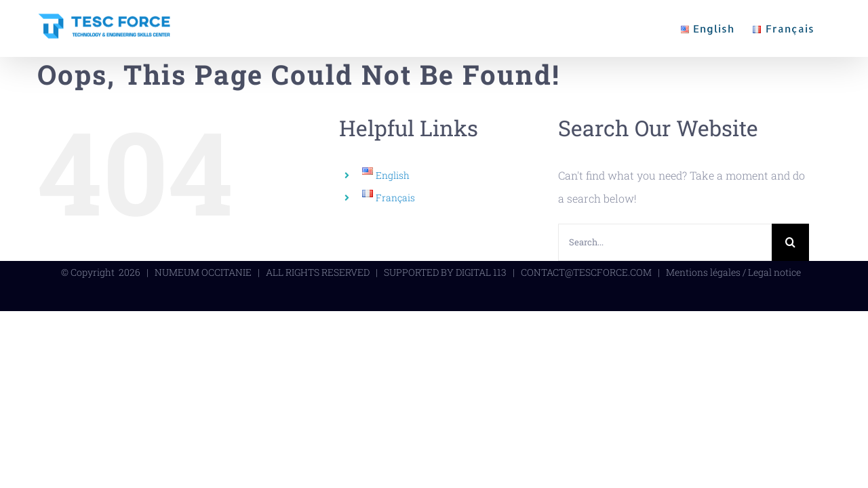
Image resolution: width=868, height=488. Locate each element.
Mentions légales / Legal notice (733, 272)
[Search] (790, 242)
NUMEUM (177, 272)
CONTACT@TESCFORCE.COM (586, 272)
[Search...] (665, 242)
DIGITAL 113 (481, 272)
